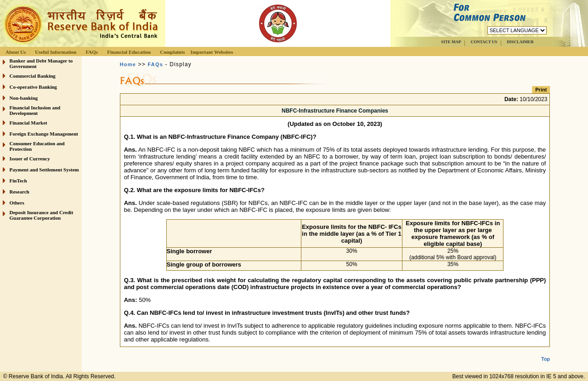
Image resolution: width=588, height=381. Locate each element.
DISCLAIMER (520, 42)
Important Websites (212, 52)
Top (546, 352)
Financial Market (28, 123)
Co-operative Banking (34, 87)
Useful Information (56, 52)
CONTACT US (484, 42)
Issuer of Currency (30, 159)
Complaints (172, 52)
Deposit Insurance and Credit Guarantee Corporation (42, 215)
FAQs (92, 52)
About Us (16, 52)
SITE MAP (451, 42)
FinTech (18, 181)
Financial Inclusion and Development (35, 110)
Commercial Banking (33, 76)
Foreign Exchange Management (44, 134)
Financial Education (129, 52)
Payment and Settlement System (44, 170)
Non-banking (24, 98)
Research (20, 192)
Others (17, 203)
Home (128, 64)
